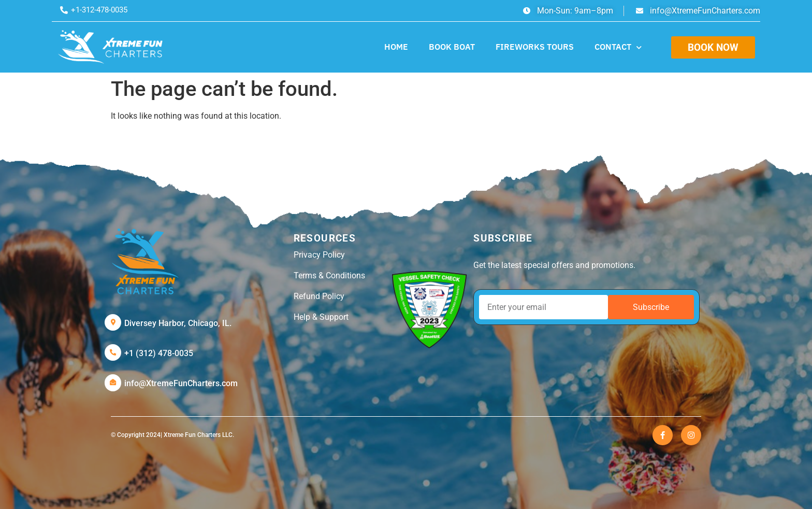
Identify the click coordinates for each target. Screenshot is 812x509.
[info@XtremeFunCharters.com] (113, 383)
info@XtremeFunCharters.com (181, 383)
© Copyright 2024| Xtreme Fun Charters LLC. (172, 435)
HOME (396, 47)
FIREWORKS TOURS (535, 47)
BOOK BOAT (452, 47)
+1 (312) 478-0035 (159, 353)
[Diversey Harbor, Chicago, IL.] (113, 322)
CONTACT (618, 47)
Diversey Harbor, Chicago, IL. (178, 323)
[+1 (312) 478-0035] (113, 352)
